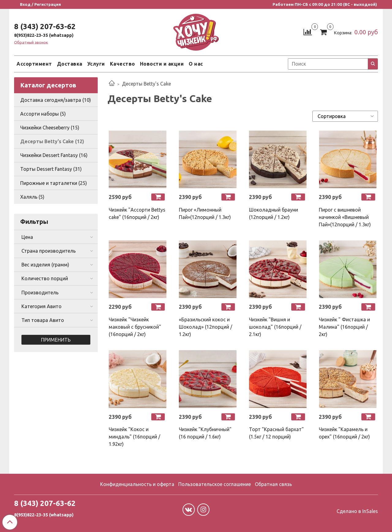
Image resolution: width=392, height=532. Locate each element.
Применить (56, 340)
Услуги (96, 64)
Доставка (70, 64)
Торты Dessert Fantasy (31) (51, 169)
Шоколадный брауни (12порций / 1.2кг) (273, 213)
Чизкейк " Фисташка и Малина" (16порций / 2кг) (344, 327)
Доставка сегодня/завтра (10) (56, 100)
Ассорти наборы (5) (43, 114)
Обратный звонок (31, 42)
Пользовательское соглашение (215, 484)
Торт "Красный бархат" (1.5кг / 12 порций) (276, 433)
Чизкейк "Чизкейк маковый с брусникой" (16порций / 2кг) (135, 327)
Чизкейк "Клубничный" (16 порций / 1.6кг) (205, 433)
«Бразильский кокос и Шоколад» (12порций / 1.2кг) (205, 327)
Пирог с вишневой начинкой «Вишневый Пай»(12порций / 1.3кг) (345, 217)
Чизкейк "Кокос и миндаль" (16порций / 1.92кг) (134, 437)
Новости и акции (162, 64)
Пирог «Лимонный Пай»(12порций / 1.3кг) (205, 213)
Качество (123, 64)
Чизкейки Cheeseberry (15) (50, 128)
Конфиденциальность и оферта (137, 484)
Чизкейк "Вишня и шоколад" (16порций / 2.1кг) (275, 327)
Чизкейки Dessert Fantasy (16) (54, 155)
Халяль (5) (32, 197)
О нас (196, 64)
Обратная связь (273, 484)
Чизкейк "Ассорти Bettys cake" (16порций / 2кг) (137, 213)
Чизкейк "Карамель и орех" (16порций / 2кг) (344, 433)
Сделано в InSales (357, 511)
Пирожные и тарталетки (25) (54, 183)
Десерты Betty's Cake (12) (52, 141)
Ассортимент (34, 64)
